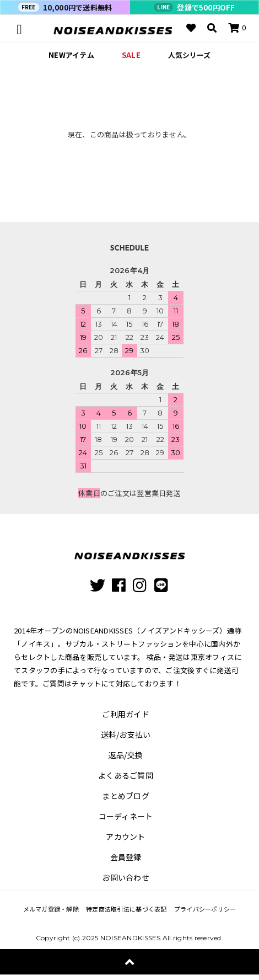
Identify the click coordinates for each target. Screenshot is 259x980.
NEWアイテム (71, 55)
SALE (131, 55)
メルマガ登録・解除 (51, 909)
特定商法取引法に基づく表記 (126, 909)
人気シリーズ (189, 55)
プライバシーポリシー (205, 909)
